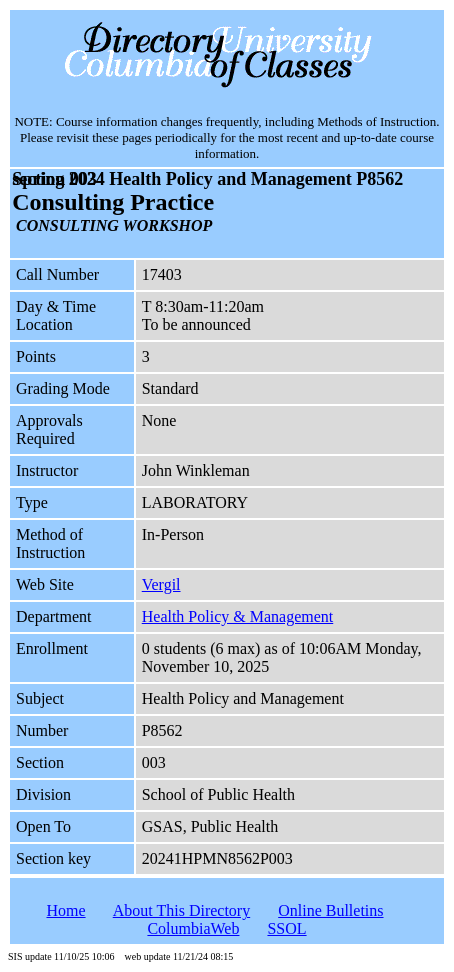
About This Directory (181, 910)
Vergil (161, 584)
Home (65, 910)
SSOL (286, 928)
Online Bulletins (330, 910)
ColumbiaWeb (193, 928)
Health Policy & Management (238, 616)
